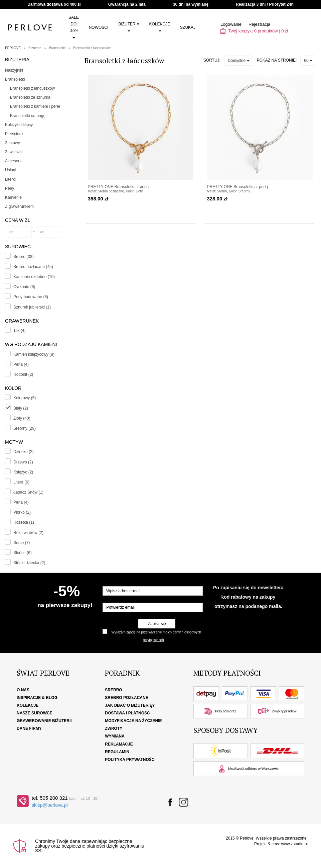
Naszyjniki (14, 70)
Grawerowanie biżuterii (44, 721)
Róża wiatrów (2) (28, 533)
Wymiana (115, 736)
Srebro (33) (24, 257)
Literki (10, 179)
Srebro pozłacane (126, 698)
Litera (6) (21, 482)
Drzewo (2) (23, 462)
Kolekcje (159, 27)
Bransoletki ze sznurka (30, 97)
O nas (23, 690)
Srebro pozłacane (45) (33, 267)
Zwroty (114, 728)
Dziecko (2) (24, 452)
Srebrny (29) (25, 428)
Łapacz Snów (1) (28, 492)
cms (275, 844)
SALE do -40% (74, 27)
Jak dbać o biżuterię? (130, 705)
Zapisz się (157, 624)
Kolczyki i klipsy (19, 125)
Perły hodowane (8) (31, 297)
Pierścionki (15, 134)
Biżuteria (129, 27)
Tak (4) (20, 331)
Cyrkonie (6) (24, 287)
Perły (10, 188)
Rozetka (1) (24, 522)
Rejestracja (259, 24)
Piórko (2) (22, 512)
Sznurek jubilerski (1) (32, 307)
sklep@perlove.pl (50, 805)
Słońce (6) (23, 553)
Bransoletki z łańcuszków (92, 48)
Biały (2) (21, 408)
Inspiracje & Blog (37, 698)
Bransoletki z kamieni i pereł (35, 106)
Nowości (99, 27)
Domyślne (239, 61)
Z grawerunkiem (19, 206)
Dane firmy (29, 728)
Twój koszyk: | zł (254, 31)
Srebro (113, 690)
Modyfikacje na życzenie (133, 721)
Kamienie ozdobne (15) (34, 277)
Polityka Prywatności (130, 760)
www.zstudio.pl (294, 844)
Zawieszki (14, 152)
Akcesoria (14, 161)
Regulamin (117, 752)
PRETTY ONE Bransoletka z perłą (118, 187)
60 (308, 61)
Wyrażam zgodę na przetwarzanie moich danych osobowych (156, 632)
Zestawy (13, 143)
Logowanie (231, 24)
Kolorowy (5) (25, 398)
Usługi (11, 170)
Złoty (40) (22, 418)
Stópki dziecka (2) (29, 563)
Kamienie (13, 197)
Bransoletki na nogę (28, 116)
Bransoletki (57, 48)
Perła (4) (21, 364)
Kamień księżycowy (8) (34, 354)
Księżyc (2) (23, 472)
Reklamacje (119, 744)
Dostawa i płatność (127, 713)
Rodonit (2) (23, 374)
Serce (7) (22, 543)
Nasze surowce (35, 713)
